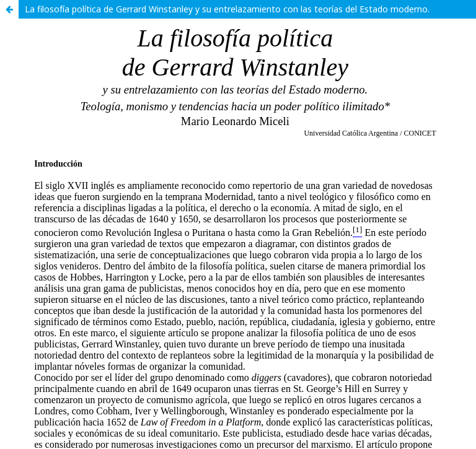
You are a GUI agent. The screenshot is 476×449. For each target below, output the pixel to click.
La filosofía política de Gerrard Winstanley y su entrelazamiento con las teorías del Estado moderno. (227, 9)
